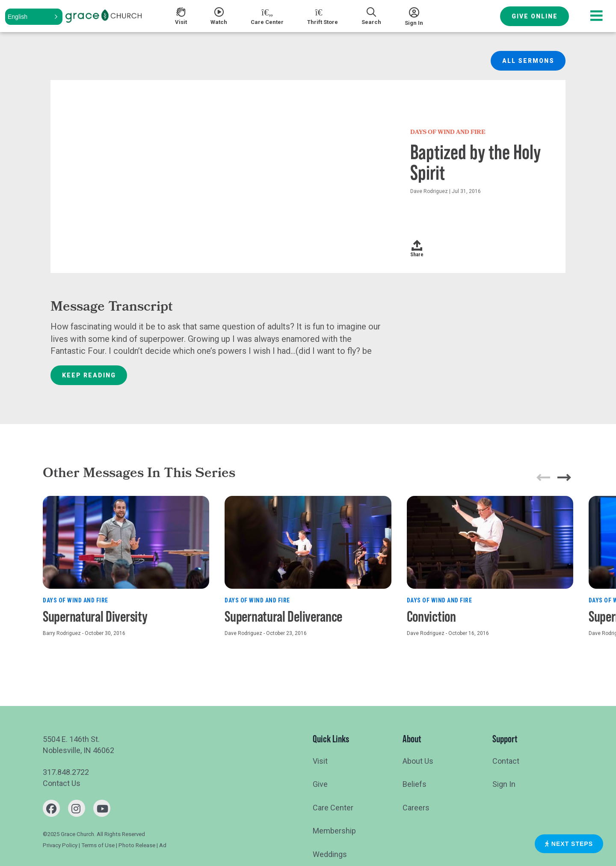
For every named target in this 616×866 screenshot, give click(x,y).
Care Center (333, 808)
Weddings (330, 854)
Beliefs (415, 784)
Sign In (504, 784)
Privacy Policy (60, 845)
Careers (416, 808)
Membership (334, 831)
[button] (34, 17)
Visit (320, 761)
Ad (163, 845)
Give (320, 784)
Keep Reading (89, 375)
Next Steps (569, 844)
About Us (418, 761)
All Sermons (528, 61)
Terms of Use (98, 845)
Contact (506, 761)
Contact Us (62, 783)
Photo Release (137, 845)
